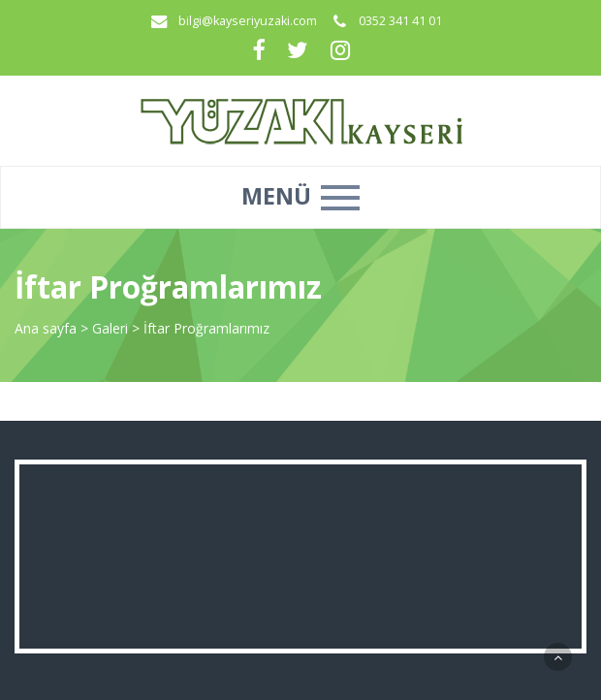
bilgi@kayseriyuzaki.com (248, 21)
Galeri (112, 328)
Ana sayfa (46, 328)
